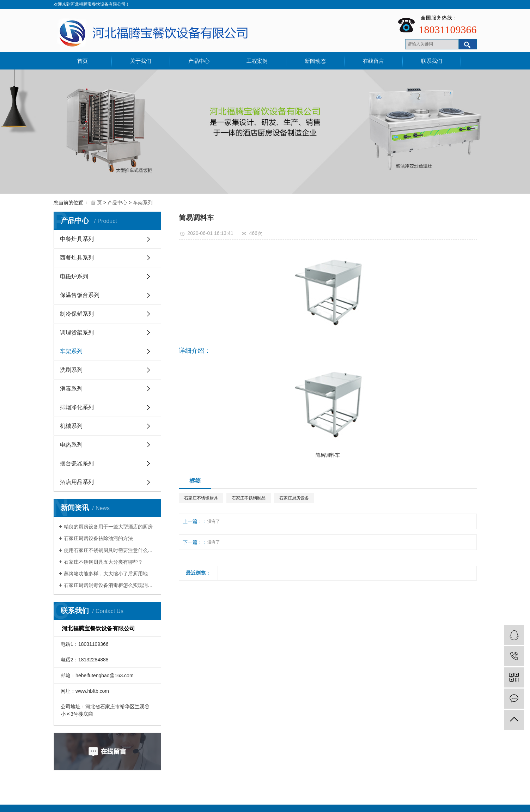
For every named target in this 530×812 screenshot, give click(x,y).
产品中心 (199, 61)
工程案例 (257, 61)
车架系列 (143, 202)
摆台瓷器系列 (77, 463)
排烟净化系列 (77, 407)
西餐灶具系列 (77, 258)
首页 (83, 61)
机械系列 (71, 426)
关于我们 (141, 61)
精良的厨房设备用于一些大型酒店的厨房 (108, 527)
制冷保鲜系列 (77, 314)
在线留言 (373, 61)
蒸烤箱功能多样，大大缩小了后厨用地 (106, 574)
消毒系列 (71, 389)
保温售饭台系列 (80, 295)
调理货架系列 (77, 332)
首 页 (96, 202)
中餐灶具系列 (77, 239)
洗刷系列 (71, 370)
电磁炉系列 (74, 276)
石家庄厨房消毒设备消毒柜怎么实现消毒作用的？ (110, 585)
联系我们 (432, 61)
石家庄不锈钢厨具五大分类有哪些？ (103, 562)
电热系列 (71, 445)
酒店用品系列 (77, 482)
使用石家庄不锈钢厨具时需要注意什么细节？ (110, 550)
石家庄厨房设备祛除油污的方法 (98, 538)
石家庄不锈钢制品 (249, 498)
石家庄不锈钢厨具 (201, 498)
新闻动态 (315, 61)
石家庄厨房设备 (294, 498)
